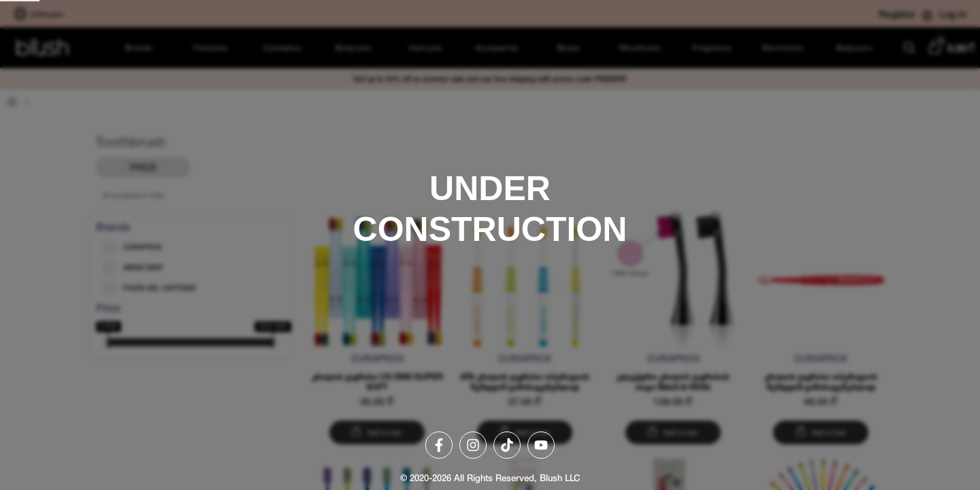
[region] (490, 245)
